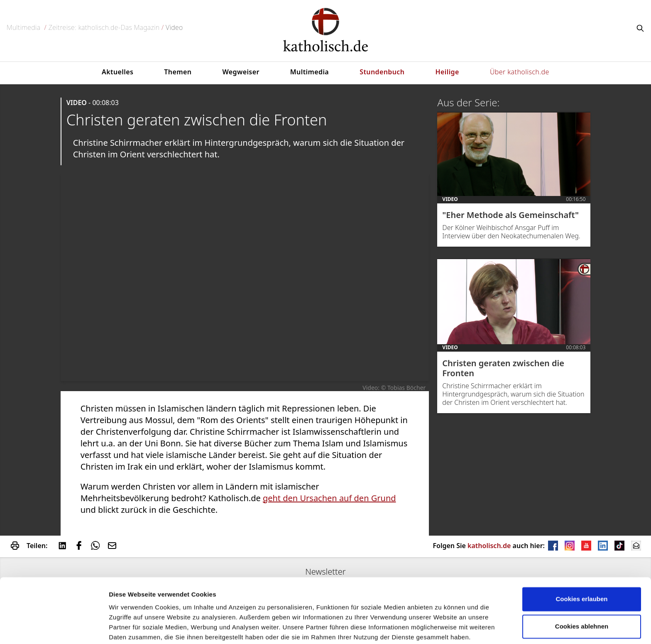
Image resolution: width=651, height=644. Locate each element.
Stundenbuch (382, 72)
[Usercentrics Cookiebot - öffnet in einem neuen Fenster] (54, 628)
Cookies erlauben (581, 567)
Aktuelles (117, 72)
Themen (178, 72)
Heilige (447, 72)
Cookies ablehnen (582, 594)
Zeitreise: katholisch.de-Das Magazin (104, 27)
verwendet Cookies (137, 628)
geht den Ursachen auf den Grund (329, 498)
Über (520, 72)
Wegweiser (241, 72)
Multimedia (23, 27)
